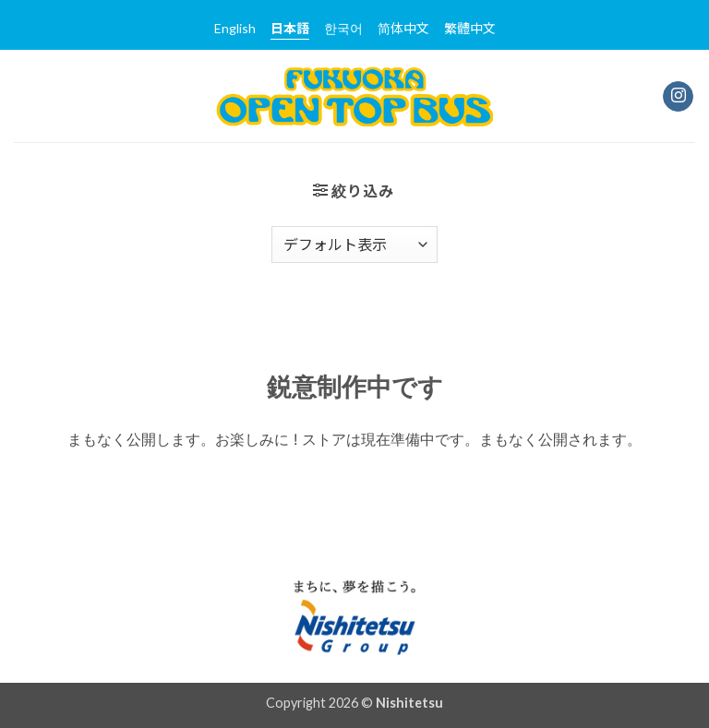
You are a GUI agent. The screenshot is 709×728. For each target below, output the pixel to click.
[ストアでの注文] (354, 245)
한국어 (343, 28)
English (235, 28)
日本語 (290, 28)
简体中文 (403, 28)
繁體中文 (470, 28)
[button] (354, 191)
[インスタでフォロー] (678, 97)
